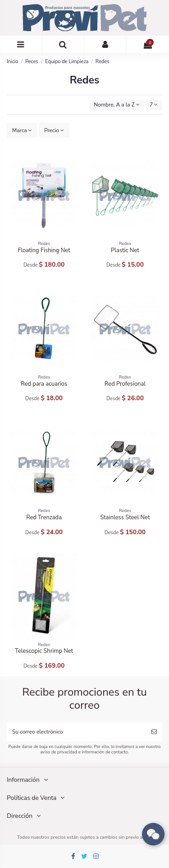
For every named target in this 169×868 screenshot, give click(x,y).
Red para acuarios (44, 384)
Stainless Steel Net (125, 517)
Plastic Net (125, 250)
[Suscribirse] (154, 732)
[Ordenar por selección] (117, 105)
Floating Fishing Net (44, 250)
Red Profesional (125, 384)
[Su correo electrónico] (76, 732)
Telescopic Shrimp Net (44, 651)
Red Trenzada (44, 517)
